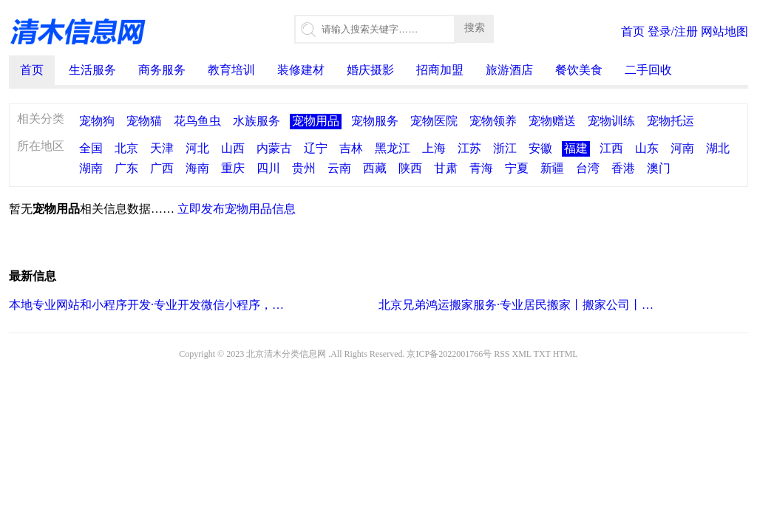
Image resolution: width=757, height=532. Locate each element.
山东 (647, 148)
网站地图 (724, 31)
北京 (126, 148)
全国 (91, 148)
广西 (162, 168)
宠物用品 (316, 121)
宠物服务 (375, 121)
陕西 (410, 168)
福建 (576, 148)
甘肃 (446, 168)
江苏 (469, 148)
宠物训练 (611, 121)
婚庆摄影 (370, 70)
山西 (233, 148)
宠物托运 (671, 121)
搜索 (475, 27)
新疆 (552, 168)
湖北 (718, 148)
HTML (566, 354)
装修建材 (301, 70)
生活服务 (92, 70)
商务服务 (162, 70)
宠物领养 (493, 121)
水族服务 (257, 121)
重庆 (233, 168)
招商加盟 (440, 70)
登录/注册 (673, 31)
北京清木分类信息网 (286, 354)
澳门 (659, 168)
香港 (623, 168)
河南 (682, 148)
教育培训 (231, 70)
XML (522, 354)
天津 (162, 148)
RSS (502, 354)
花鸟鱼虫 (197, 121)
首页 (633, 31)
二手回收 (648, 70)
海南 (197, 168)
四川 (268, 168)
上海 (434, 148)
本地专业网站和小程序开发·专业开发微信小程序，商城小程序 (147, 305)
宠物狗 (97, 121)
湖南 (91, 168)
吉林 (351, 148)
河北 (197, 148)
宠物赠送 (552, 121)
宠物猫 (144, 121)
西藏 (375, 168)
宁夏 (517, 168)
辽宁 (316, 148)
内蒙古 (274, 148)
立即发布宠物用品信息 (237, 209)
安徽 (540, 148)
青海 (481, 168)
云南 (339, 168)
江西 (611, 148)
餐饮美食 (579, 70)
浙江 (505, 148)
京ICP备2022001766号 (449, 354)
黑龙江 (393, 148)
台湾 (588, 168)
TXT (542, 354)
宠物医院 (434, 121)
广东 (126, 168)
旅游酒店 (509, 70)
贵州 (304, 168)
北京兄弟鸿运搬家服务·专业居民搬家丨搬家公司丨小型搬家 (517, 305)
